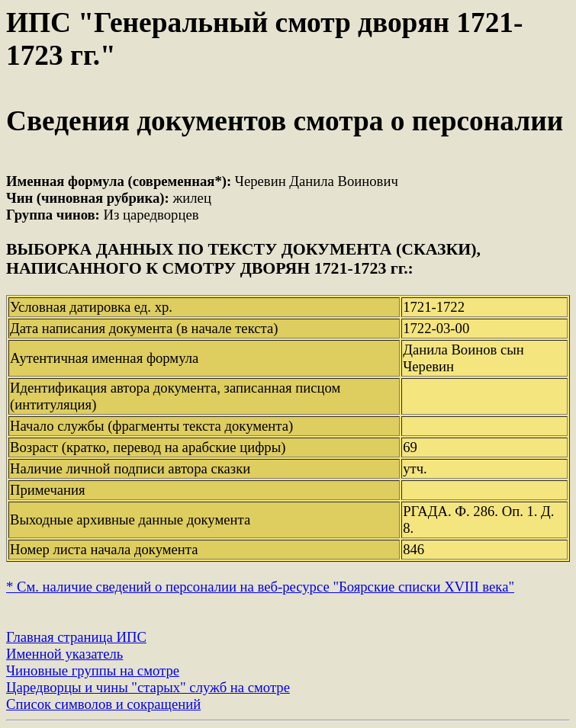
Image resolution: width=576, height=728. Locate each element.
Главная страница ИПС (76, 637)
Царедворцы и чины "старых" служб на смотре (148, 687)
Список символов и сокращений (103, 704)
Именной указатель (64, 654)
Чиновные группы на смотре (93, 670)
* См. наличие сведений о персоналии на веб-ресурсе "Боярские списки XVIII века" (260, 587)
